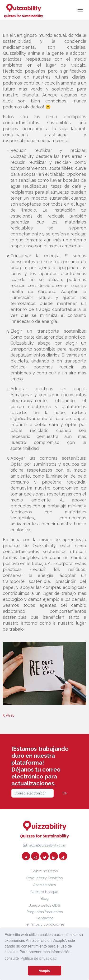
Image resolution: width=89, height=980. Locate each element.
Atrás (9, 715)
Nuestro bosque (44, 892)
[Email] (33, 793)
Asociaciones (44, 885)
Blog (45, 899)
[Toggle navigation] (80, 10)
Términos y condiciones (44, 924)
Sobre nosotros (45, 871)
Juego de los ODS (44, 905)
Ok (65, 793)
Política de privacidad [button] (38, 958)
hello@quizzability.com (45, 845)
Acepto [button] (44, 971)
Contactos (44, 918)
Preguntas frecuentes (45, 912)
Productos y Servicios (44, 878)
